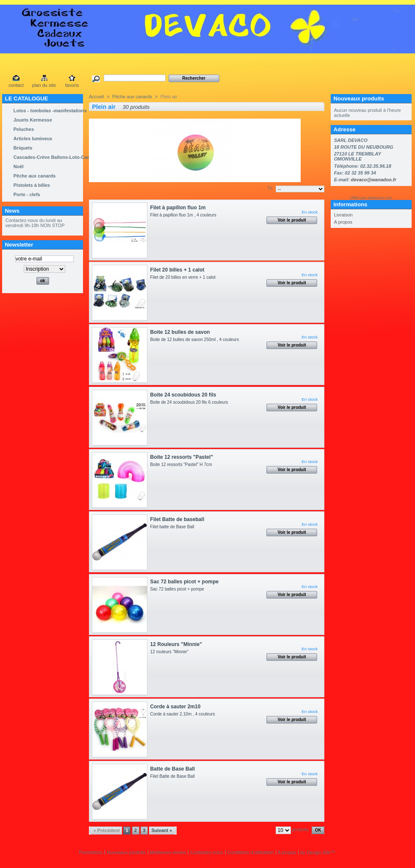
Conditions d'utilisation (250, 852)
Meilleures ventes (168, 852)
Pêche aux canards (132, 97)
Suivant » (162, 830)
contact (16, 85)
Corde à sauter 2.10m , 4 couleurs (185, 714)
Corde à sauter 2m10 (176, 707)
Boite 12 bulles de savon (180, 332)
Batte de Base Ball (173, 769)
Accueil (96, 97)
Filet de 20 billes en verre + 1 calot (184, 277)
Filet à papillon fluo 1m (178, 208)
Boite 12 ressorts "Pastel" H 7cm (183, 465)
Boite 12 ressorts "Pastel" (182, 457)
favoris (72, 85)
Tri (270, 188)
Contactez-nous (206, 852)
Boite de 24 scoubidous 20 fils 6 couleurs (190, 402)
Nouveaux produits (359, 98)
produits (300, 829)
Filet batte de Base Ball (174, 527)
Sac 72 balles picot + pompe (185, 582)
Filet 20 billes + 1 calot (177, 270)
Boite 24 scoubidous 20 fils (183, 395)
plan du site (44, 85)
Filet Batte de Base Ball (175, 776)
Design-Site (319, 852)
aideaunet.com (380, 198)
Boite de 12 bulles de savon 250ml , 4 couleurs (198, 340)
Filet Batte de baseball (177, 519)
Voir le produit (292, 220)
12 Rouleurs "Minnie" (176, 644)
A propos (343, 222)
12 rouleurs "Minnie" (172, 652)
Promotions (91, 852)
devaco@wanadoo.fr (373, 180)
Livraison (343, 215)
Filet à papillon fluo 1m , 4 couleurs (186, 215)
